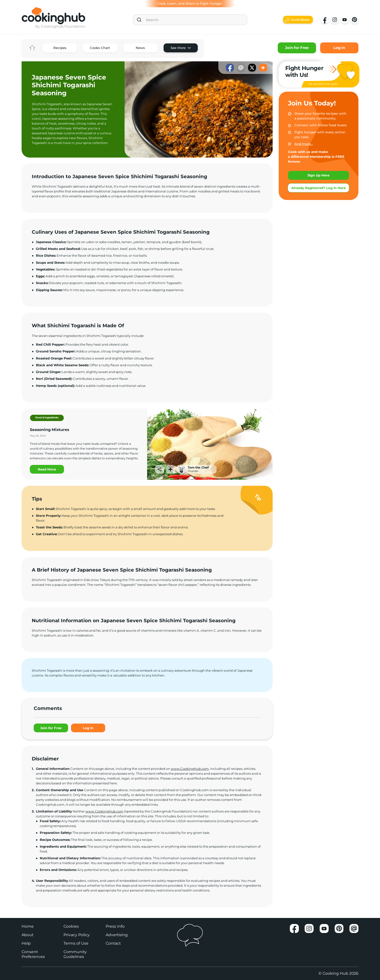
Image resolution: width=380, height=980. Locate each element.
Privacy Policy (77, 935)
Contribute (300, 20)
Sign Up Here (318, 175)
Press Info (115, 926)
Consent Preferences (33, 954)
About (28, 935)
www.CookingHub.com (190, 769)
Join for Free (297, 48)
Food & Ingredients (47, 418)
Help (26, 943)
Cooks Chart (100, 48)
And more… (304, 144)
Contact (113, 943)
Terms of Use (76, 943)
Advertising (117, 935)
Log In (339, 48)
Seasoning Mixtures (49, 430)
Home (32, 48)
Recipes (60, 48)
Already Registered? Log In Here (318, 188)
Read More (47, 469)
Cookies (71, 926)
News (140, 48)
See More (178, 48)
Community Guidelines (75, 954)
